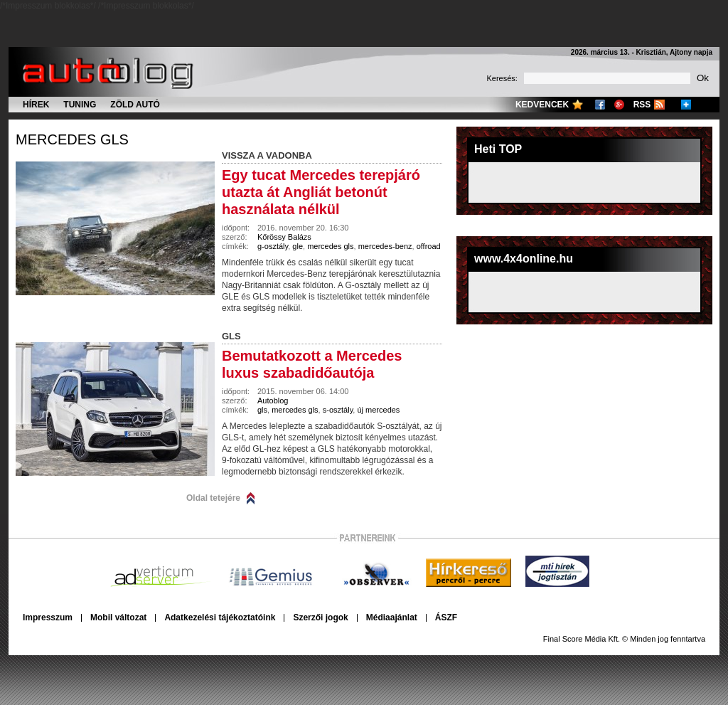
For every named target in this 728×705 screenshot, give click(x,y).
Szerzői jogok (320, 617)
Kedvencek (542, 105)
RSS (642, 105)
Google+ (619, 105)
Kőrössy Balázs (284, 237)
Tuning (80, 105)
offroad (429, 246)
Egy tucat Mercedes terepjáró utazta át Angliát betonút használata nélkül (321, 192)
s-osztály (338, 410)
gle (298, 246)
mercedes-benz (385, 246)
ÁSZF (446, 617)
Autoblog (273, 401)
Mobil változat (118, 617)
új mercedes (378, 410)
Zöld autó (135, 105)
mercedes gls (72, 139)
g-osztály (273, 246)
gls (262, 410)
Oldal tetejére (213, 498)
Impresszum (48, 617)
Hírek (36, 105)
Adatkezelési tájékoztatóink (220, 617)
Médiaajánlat (392, 617)
